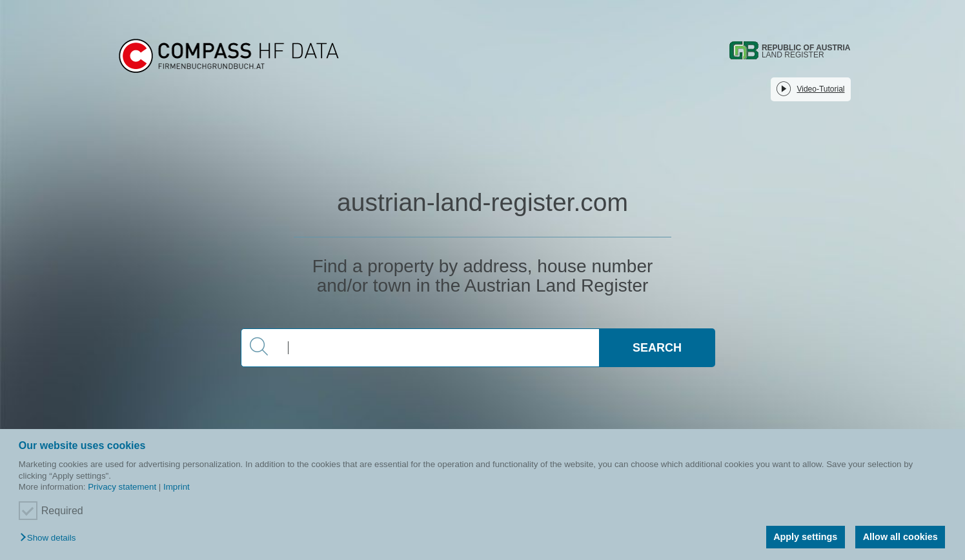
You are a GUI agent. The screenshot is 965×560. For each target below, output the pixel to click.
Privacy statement (122, 487)
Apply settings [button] (805, 537)
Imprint (177, 487)
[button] (51, 538)
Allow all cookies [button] (900, 537)
